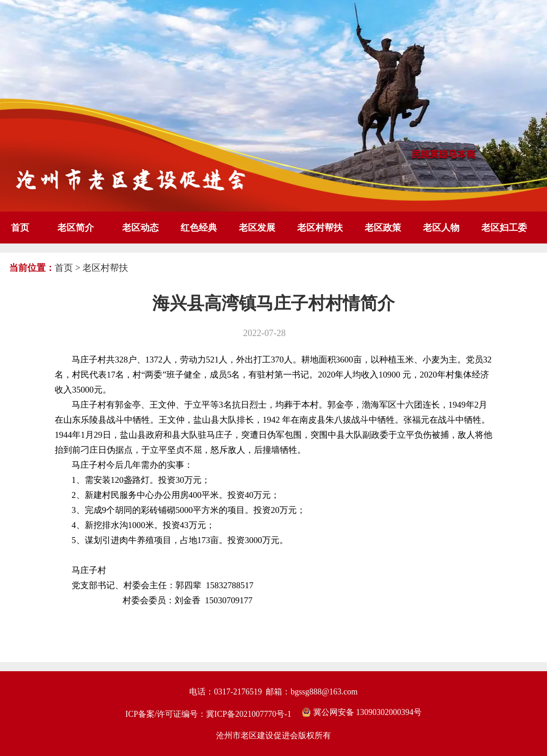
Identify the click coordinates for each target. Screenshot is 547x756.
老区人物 (441, 228)
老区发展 (257, 228)
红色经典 (199, 228)
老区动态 (140, 228)
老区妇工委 (504, 228)
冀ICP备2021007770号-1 (249, 714)
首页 (20, 228)
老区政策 (383, 228)
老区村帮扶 (320, 228)
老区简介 (76, 228)
